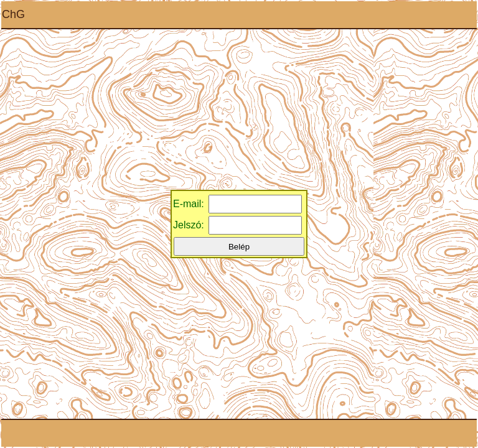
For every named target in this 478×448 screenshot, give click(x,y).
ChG (13, 14)
